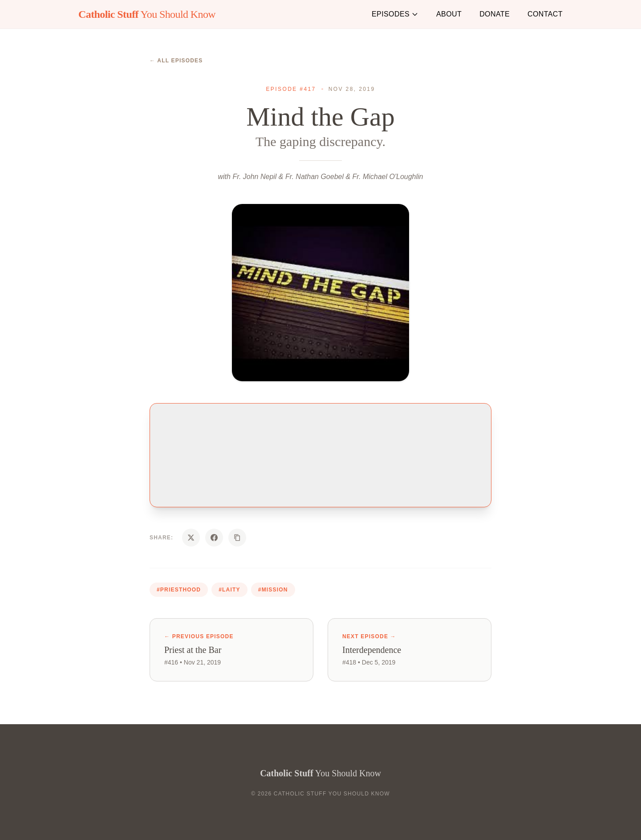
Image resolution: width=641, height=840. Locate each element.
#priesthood (179, 590)
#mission (273, 590)
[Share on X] (191, 538)
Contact (545, 14)
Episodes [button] (395, 14)
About (449, 14)
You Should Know (147, 14)
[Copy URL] (237, 538)
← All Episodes (176, 61)
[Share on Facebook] (214, 538)
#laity (229, 590)
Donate (495, 14)
